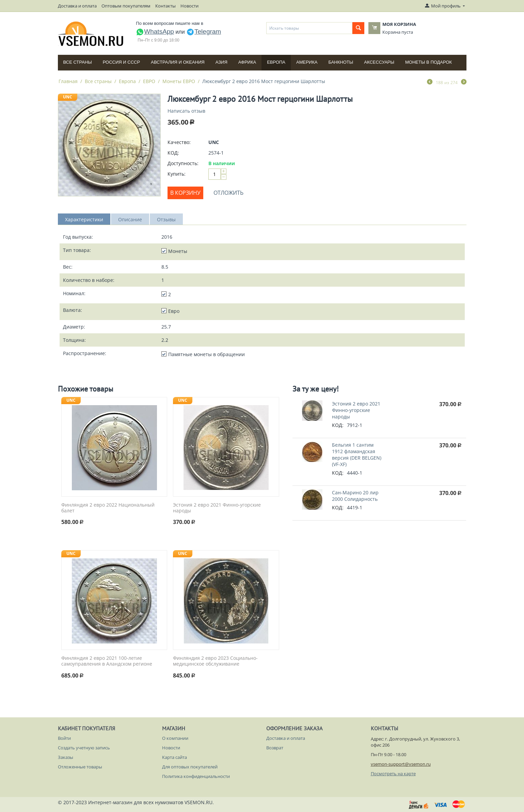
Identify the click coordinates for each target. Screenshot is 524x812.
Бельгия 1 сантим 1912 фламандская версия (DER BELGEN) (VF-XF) (357, 455)
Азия (221, 62)
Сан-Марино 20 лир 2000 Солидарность (355, 496)
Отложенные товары (80, 767)
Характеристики (84, 219)
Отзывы (166, 219)
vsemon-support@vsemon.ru (401, 764)
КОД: (173, 153)
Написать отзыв (186, 111)
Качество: (179, 142)
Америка (307, 62)
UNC (68, 97)
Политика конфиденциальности (196, 776)
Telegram (204, 31)
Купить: (177, 174)
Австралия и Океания (178, 62)
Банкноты (341, 62)
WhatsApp (155, 31)
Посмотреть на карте (393, 774)
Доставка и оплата (77, 6)
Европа (276, 62)
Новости (189, 6)
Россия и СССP (121, 62)
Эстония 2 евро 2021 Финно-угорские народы (217, 508)
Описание (130, 219)
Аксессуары (379, 62)
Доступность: (183, 163)
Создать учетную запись (84, 748)
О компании (175, 738)
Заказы (66, 757)
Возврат (275, 748)
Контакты (165, 6)
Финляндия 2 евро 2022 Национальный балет (108, 508)
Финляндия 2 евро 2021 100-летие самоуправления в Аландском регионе (107, 661)
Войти (64, 738)
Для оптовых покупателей (190, 767)
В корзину (185, 193)
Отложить (228, 193)
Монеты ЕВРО (179, 81)
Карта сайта (174, 757)
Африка (247, 62)
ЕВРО (149, 81)
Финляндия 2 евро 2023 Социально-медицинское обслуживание (215, 661)
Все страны (78, 62)
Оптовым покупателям (126, 6)
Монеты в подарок (428, 62)
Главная (68, 81)
